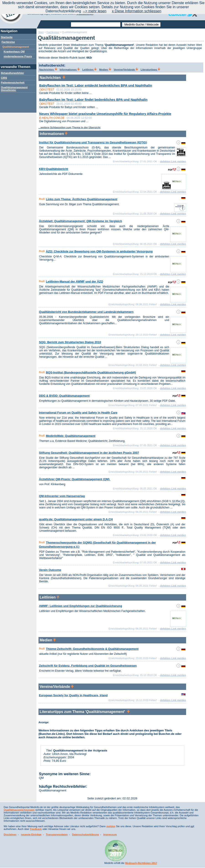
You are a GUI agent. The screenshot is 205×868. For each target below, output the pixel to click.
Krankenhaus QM (14, 52)
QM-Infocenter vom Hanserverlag (62, 496)
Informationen (70, 70)
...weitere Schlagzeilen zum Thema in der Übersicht (69, 127)
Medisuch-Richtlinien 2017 (141, 863)
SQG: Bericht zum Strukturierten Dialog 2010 (70, 342)
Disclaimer (10, 834)
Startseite (7, 37)
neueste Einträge (31, 834)
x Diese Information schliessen (137, 11)
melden (111, 826)
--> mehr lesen (95, 11)
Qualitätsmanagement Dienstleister (14, 89)
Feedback (36, 829)
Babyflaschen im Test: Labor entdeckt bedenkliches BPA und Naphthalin (96, 86)
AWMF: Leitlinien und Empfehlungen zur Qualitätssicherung (81, 606)
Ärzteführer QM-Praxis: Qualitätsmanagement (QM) (75, 479)
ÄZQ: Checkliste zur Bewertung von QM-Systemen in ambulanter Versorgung (99, 251)
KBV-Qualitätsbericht (54, 169)
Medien (105, 70)
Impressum (110, 834)
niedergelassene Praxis (18, 56)
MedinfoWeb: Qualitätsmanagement (70, 436)
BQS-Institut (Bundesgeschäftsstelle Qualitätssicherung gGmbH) (91, 372)
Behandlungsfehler (12, 73)
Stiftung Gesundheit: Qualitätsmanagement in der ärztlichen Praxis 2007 (89, 453)
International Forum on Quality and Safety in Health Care (78, 413)
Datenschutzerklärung (85, 834)
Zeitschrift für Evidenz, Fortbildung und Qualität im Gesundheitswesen (88, 666)
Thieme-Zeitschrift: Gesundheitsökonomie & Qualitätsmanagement (92, 649)
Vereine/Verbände (126, 70)
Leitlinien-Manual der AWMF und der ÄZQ (74, 281)
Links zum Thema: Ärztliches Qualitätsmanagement (82, 199)
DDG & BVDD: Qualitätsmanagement (64, 396)
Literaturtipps (150, 70)
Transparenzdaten (57, 834)
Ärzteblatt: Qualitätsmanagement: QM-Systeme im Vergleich (81, 221)
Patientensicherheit (13, 83)
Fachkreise (8, 42)
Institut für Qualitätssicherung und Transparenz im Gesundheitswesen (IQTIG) (93, 142)
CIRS (4, 78)
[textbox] (96, 25)
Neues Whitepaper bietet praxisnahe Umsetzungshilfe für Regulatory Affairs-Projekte (105, 114)
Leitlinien (89, 70)
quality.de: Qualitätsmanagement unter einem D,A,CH (76, 519)
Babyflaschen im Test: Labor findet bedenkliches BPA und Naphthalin (93, 100)
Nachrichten (48, 70)
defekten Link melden (173, 161)
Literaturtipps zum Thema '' (85, 712)
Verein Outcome (50, 570)
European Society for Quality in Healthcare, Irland (73, 695)
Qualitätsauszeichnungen (19, 810)
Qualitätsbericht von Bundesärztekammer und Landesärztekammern (86, 312)
